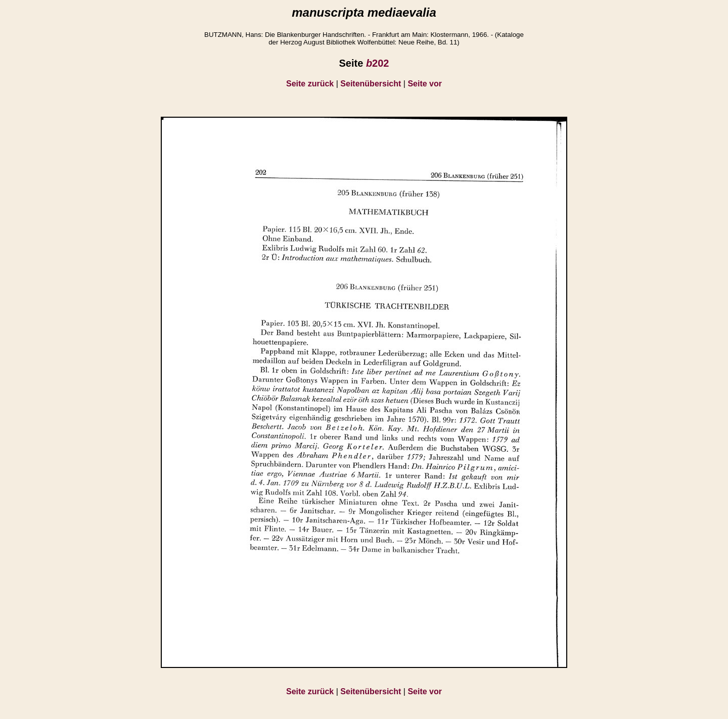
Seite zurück (310, 84)
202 (378, 63)
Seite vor (425, 84)
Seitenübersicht (371, 84)
